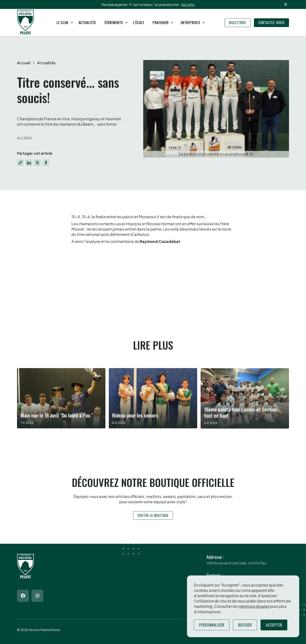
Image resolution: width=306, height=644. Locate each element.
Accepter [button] (274, 625)
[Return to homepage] (25, 23)
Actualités (87, 23)
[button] (63, 23)
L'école (139, 23)
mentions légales (254, 606)
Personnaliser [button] (212, 625)
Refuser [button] (245, 625)
